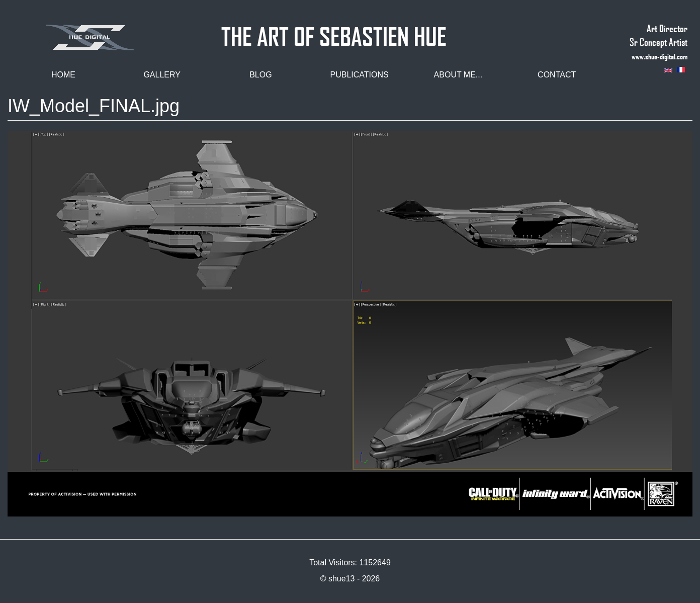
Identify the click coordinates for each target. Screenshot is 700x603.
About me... (458, 75)
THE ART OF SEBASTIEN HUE (334, 32)
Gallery (162, 75)
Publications (360, 75)
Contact (557, 75)
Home (63, 75)
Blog (260, 75)
